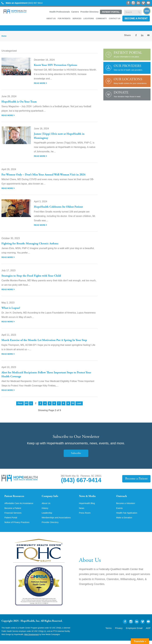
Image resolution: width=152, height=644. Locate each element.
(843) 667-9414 (24, 3)
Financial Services (14, 516)
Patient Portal (111, 12)
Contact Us (115, 19)
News (82, 511)
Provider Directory (89, 12)
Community (101, 19)
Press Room (86, 516)
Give (147, 11)
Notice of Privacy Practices (18, 526)
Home (4, 36)
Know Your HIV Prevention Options (58, 65)
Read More (41, 83)
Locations (89, 19)
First (20, 403)
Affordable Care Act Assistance (21, 506)
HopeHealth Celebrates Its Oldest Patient (61, 207)
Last (79, 403)
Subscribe (76, 453)
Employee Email (137, 631)
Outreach (122, 497)
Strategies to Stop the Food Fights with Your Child (34, 276)
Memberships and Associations (58, 521)
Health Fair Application (128, 516)
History (45, 511)
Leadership (48, 516)
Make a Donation (125, 521)
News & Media (89, 497)
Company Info (51, 497)
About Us (51, 19)
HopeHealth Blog (88, 506)
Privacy (124, 631)
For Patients (64, 19)
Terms (116, 631)
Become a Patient (136, 18)
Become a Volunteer (127, 506)
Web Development (32, 638)
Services (77, 19)
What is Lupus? (12, 308)
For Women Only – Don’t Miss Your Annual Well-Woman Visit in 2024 (48, 175)
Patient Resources (16, 497)
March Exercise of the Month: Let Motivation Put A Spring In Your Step (48, 340)
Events (120, 511)
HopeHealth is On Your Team (21, 102)
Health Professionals (60, 12)
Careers (75, 12)
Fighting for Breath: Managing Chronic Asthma (33, 244)
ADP (149, 631)
